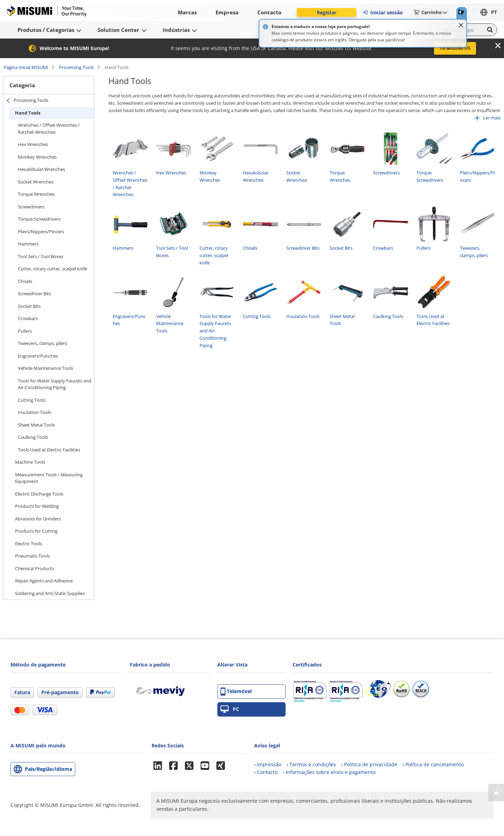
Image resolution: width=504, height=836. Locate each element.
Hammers (28, 244)
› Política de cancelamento (433, 764)
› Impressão (268, 764)
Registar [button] (327, 12)
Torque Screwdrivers (39, 219)
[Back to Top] (496, 793)
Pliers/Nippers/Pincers (41, 232)
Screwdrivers (31, 207)
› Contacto (266, 772)
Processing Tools (76, 67)
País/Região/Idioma (48, 769)
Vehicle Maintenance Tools (45, 368)
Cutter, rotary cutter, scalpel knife (52, 269)
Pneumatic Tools (32, 556)
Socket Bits (29, 306)
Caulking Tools (33, 437)
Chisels (25, 281)
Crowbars (28, 318)
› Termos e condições (311, 764)
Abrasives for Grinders (38, 519)
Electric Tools (29, 544)
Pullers (25, 331)
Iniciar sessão (382, 12)
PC (230, 709)
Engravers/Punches (38, 356)
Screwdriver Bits (34, 293)
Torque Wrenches (36, 194)
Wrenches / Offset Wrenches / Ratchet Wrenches (49, 129)
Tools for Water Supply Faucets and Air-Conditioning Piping (55, 384)
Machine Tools (30, 462)
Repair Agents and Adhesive (44, 581)
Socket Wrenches (36, 182)
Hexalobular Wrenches (41, 169)
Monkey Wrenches (37, 157)
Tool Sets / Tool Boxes (41, 256)
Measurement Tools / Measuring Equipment (49, 478)
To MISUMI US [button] (455, 48)
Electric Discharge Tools (39, 494)
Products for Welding (37, 506)
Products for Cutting (36, 531)
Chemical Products (34, 568)
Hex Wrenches (33, 144)
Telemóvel (236, 692)
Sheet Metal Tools (36, 425)
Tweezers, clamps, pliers (43, 343)
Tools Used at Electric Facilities (49, 450)
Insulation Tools (34, 412)
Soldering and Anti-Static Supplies (50, 593)
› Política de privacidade (369, 764)
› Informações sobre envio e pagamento (329, 772)
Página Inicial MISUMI (26, 67)
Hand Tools (28, 113)
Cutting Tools (32, 400)
